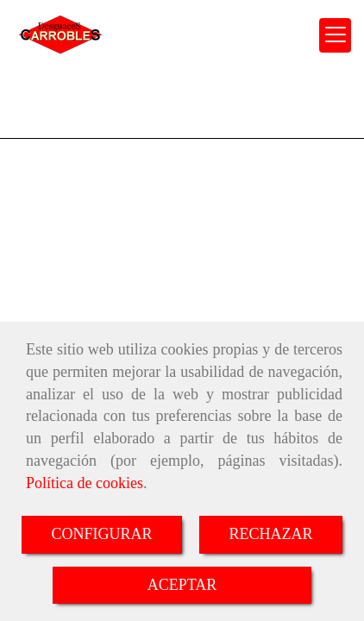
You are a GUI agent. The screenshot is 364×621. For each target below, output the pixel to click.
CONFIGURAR (101, 534)
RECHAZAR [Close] (271, 534)
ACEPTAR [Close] (182, 585)
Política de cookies (85, 483)
